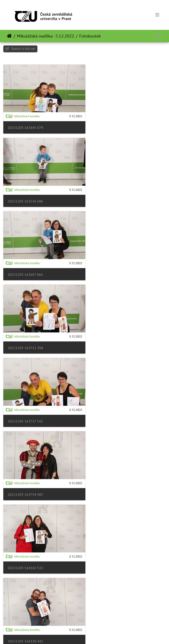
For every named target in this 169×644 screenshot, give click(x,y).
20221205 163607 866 (25, 195)
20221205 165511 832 (110, 547)
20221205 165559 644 (25, 618)
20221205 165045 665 (110, 407)
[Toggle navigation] (157, 15)
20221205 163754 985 (110, 266)
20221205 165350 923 (110, 477)
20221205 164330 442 (110, 336)
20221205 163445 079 (25, 125)
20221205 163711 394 (110, 195)
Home (9, 36)
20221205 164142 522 (25, 336)
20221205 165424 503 (25, 547)
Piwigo (94, 635)
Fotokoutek (90, 36)
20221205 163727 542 (25, 266)
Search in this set (20, 49)
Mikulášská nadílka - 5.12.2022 (46, 36)
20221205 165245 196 (25, 477)
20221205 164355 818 (25, 407)
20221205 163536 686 (110, 125)
